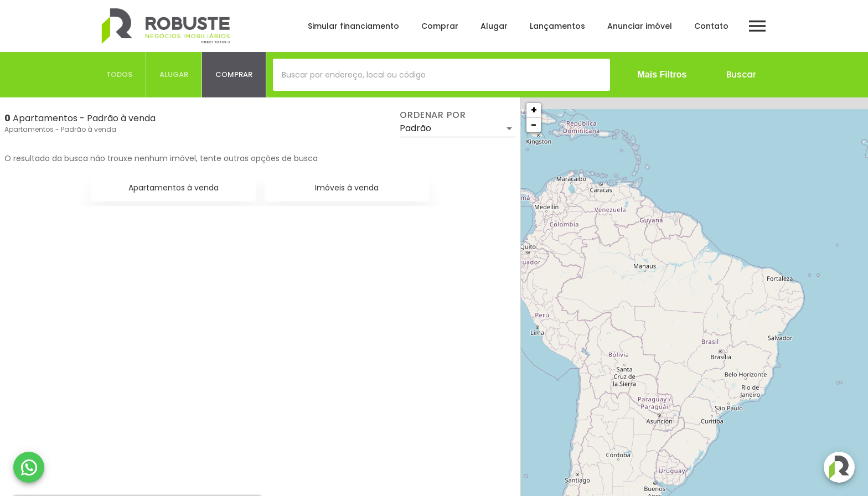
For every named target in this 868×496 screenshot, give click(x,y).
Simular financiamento (353, 26)
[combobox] (441, 75)
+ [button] (534, 110)
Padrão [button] (415, 128)
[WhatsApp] (29, 467)
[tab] (120, 75)
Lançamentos (557, 26)
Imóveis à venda (347, 188)
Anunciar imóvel (640, 26)
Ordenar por (433, 115)
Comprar (440, 26)
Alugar (494, 26)
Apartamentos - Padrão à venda (60, 129)
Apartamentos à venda (174, 188)
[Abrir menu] (757, 26)
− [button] (534, 125)
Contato (711, 26)
